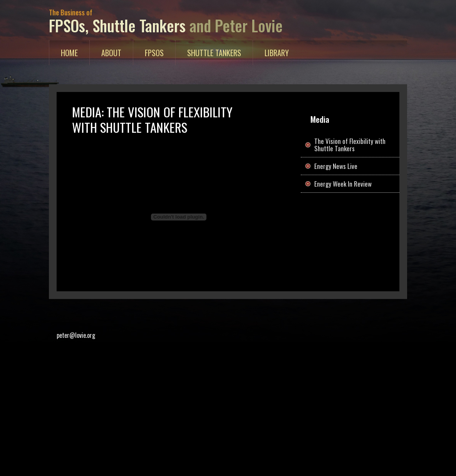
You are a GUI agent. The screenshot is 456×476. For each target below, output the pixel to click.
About (111, 53)
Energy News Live (336, 166)
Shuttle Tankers (214, 53)
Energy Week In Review (343, 184)
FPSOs (154, 53)
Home (75, 52)
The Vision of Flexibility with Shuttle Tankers (350, 145)
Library (277, 53)
